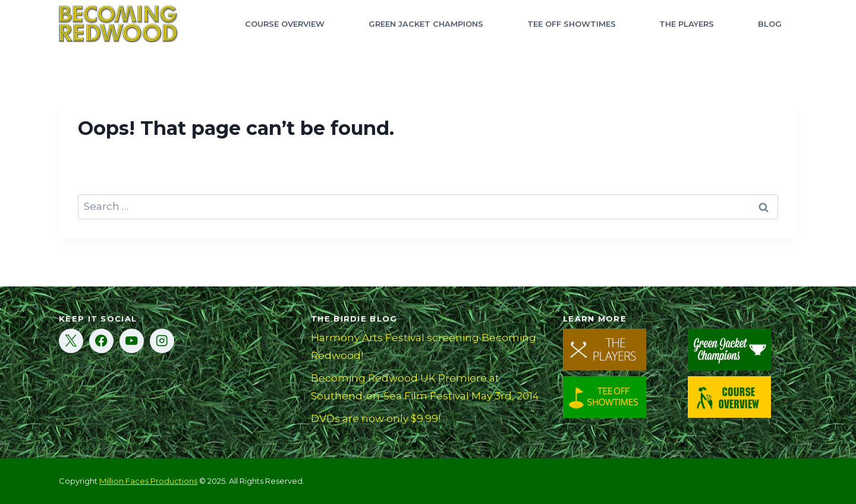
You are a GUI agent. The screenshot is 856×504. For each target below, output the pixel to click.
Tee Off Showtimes (572, 24)
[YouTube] (132, 341)
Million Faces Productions (148, 481)
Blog (770, 24)
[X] (71, 341)
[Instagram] (162, 341)
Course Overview (285, 24)
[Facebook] (101, 341)
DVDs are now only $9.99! (376, 418)
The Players (687, 24)
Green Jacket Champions (426, 24)
